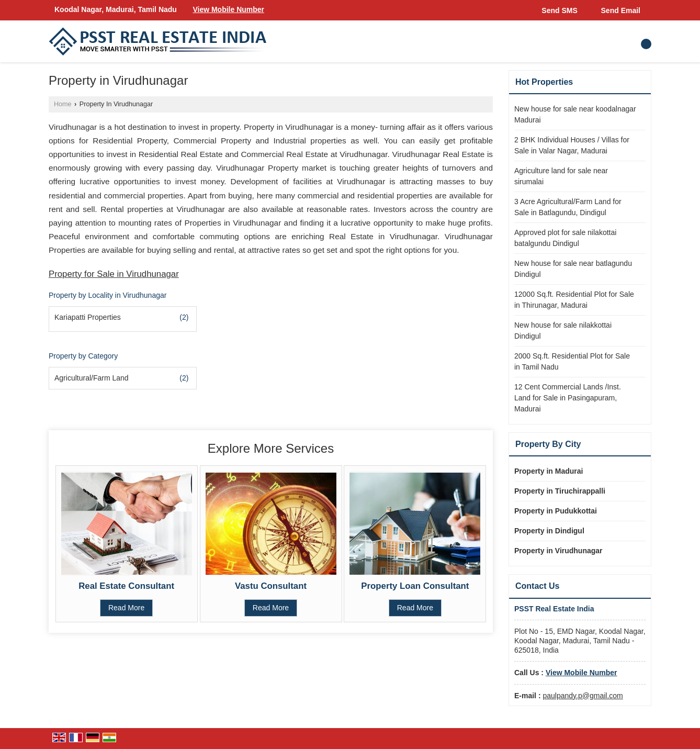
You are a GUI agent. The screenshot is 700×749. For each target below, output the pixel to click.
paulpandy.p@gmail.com (583, 696)
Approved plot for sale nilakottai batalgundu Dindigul (565, 238)
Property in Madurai (549, 471)
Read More (126, 608)
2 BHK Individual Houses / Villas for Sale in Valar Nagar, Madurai (572, 145)
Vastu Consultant (271, 586)
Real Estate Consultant (126, 586)
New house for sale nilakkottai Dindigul (563, 331)
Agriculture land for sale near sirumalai (561, 176)
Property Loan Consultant (415, 586)
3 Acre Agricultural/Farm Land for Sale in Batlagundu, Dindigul (568, 207)
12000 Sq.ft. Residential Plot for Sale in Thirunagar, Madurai (574, 300)
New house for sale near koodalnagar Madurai (575, 114)
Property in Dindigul (549, 531)
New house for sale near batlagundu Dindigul (573, 269)
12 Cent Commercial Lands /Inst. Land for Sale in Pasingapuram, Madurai (568, 398)
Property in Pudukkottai (556, 511)
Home (63, 104)
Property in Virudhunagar (558, 551)
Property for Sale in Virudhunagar (114, 274)
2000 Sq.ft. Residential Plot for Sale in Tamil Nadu (572, 361)
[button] (228, 9)
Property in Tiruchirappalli (560, 491)
